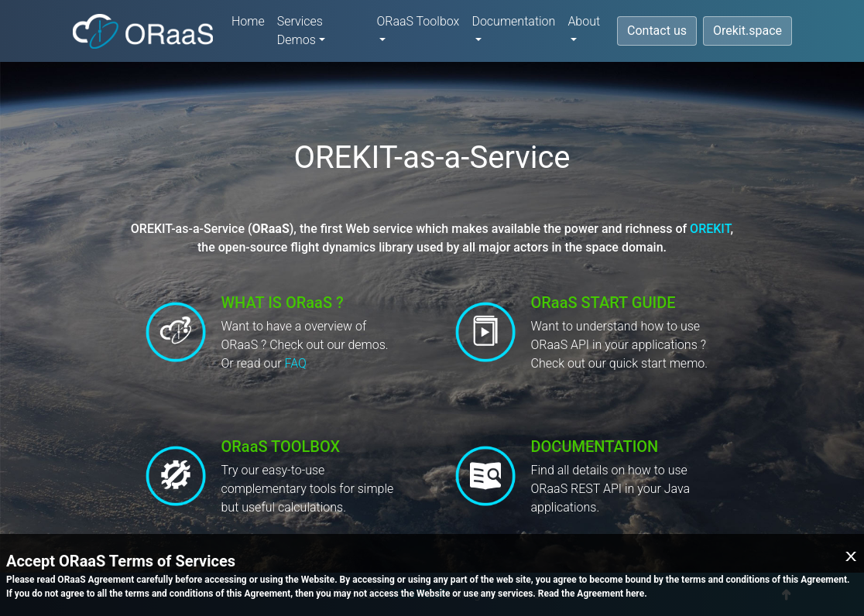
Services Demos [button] (300, 31)
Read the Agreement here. (593, 594)
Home (248, 21)
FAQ (296, 363)
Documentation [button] (513, 21)
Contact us (657, 31)
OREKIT (710, 229)
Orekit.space (747, 31)
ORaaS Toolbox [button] (418, 21)
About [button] (584, 21)
